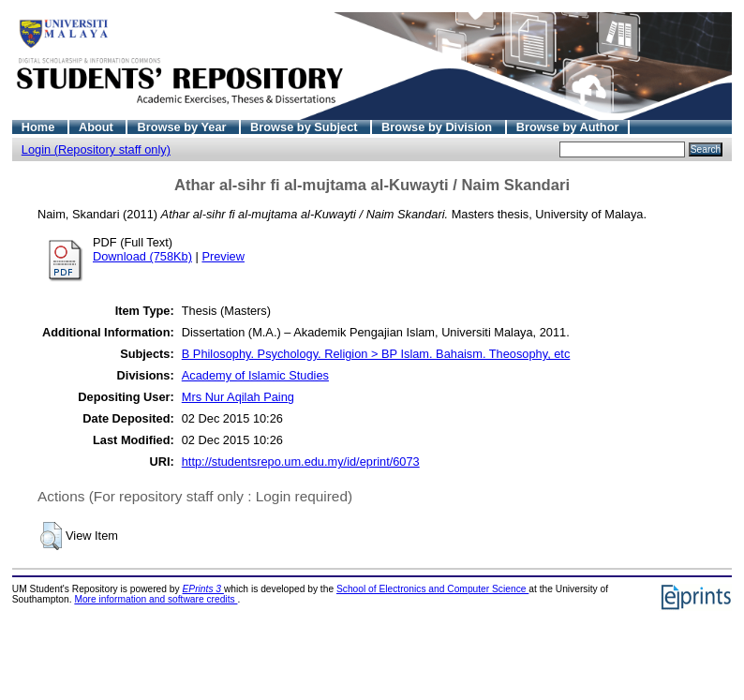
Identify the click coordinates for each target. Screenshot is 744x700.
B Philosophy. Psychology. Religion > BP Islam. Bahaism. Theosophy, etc (376, 354)
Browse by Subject (305, 127)
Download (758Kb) (142, 256)
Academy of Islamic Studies (255, 375)
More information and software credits (156, 599)
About (98, 127)
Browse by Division (439, 127)
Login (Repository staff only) (96, 149)
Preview (223, 256)
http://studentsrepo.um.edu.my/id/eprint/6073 (301, 462)
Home (40, 127)
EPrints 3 (203, 589)
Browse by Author (568, 127)
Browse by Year (183, 127)
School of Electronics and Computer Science (432, 589)
